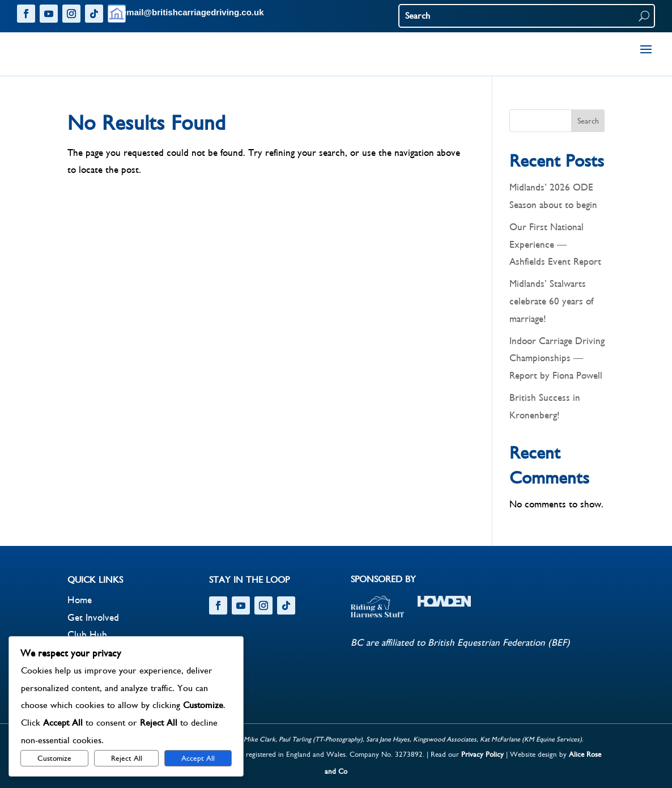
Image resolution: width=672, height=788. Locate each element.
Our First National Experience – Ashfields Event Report (555, 245)
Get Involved (93, 618)
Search (588, 121)
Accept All (198, 759)
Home (80, 600)
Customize (54, 759)
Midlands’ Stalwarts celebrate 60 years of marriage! (551, 301)
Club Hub (87, 635)
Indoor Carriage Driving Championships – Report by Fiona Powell (557, 359)
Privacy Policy (482, 755)
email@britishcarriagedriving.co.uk (193, 12)
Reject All (127, 759)
